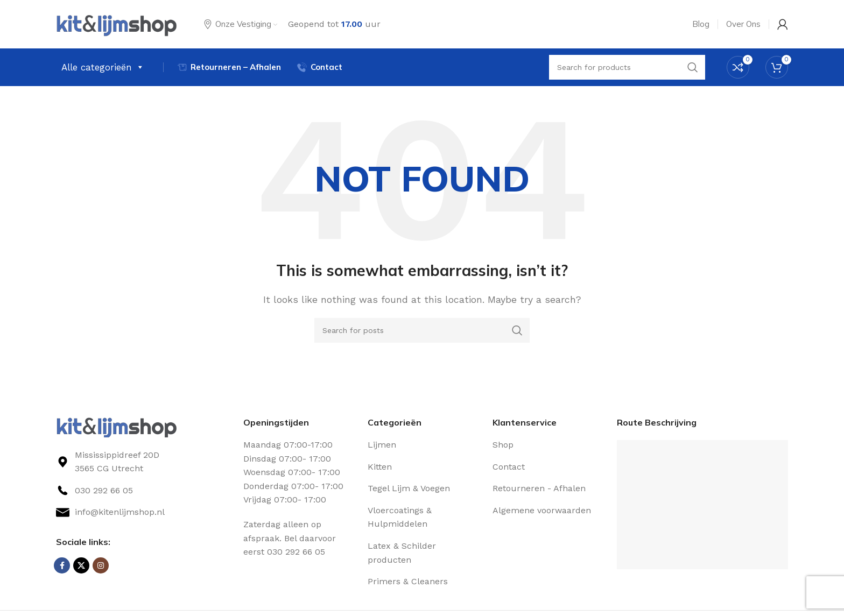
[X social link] (81, 565)
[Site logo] (117, 23)
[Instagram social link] (101, 565)
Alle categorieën (103, 67)
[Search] (422, 330)
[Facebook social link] (62, 565)
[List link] (142, 491)
